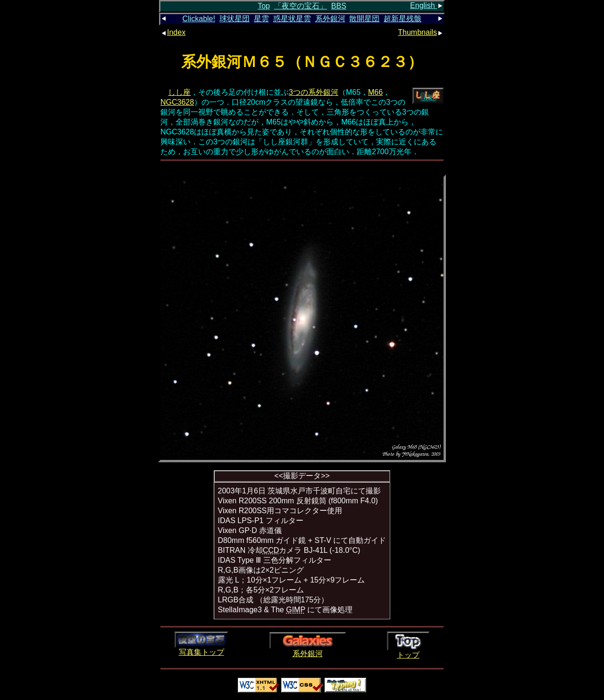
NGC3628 (177, 102)
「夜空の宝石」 (301, 6)
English (427, 5)
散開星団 (364, 19)
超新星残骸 (403, 19)
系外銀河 (330, 19)
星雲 (261, 19)
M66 (375, 92)
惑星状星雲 (292, 19)
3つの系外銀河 (314, 92)
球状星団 (235, 19)
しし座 (179, 92)
